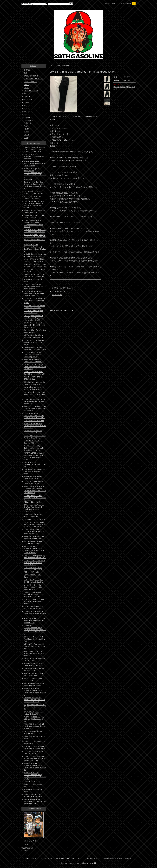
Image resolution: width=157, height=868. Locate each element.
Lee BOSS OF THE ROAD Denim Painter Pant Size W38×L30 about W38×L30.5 (35, 563)
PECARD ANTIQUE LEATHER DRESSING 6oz (33, 378)
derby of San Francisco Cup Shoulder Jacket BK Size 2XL (33, 795)
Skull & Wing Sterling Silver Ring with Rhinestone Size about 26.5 (35, 557)
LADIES (26, 102)
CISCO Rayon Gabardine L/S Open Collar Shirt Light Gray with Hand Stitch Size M (34, 318)
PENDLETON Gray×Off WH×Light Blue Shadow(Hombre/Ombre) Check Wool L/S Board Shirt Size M (35, 173)
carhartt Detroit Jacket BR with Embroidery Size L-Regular (34, 607)
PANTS (57, 65)
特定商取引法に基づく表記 (113, 858)
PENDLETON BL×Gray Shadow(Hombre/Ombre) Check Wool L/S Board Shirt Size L (35, 692)
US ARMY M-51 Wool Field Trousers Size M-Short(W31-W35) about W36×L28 (33, 570)
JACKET (26, 85)
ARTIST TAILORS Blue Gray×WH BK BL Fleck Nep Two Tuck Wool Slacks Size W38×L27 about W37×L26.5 (35, 456)
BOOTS (26, 108)
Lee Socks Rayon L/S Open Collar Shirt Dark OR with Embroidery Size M (33, 355)
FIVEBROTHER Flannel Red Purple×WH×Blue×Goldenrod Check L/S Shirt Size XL (34, 293)
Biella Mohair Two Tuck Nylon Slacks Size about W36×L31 (34, 388)
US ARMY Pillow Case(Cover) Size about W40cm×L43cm (34, 336)
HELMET (27, 129)
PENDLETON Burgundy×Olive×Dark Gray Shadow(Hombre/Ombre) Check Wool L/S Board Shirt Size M (35, 184)
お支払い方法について (78, 858)
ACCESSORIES (28, 120)
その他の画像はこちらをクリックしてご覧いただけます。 (72, 216)
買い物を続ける (57, 295)
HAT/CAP (27, 117)
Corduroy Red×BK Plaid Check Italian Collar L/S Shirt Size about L (35, 394)
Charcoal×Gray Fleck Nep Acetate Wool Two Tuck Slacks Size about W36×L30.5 (34, 700)
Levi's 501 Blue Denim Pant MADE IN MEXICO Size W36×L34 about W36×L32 (35, 286)
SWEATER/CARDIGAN (31, 91)
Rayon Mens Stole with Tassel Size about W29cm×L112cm (34, 537)
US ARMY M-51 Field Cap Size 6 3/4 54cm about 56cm (34, 669)
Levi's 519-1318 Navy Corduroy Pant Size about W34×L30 (35, 437)
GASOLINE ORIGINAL (31, 76)
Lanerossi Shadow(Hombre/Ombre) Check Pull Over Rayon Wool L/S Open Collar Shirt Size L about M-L (35, 630)
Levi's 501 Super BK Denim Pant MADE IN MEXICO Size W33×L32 (35, 255)
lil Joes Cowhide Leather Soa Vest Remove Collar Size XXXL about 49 (34, 653)
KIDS (25, 105)
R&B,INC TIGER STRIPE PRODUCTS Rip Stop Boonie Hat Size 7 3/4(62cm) (35, 164)
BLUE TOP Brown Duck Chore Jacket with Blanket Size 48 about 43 (34, 601)
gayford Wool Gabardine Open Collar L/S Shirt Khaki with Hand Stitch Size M (35, 408)
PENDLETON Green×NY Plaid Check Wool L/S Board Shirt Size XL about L (35, 726)
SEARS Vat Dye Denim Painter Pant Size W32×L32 (34, 674)
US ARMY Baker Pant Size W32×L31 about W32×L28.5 (33, 192)
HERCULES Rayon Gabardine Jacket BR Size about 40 (34, 542)
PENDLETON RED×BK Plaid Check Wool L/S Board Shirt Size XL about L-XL (35, 426)
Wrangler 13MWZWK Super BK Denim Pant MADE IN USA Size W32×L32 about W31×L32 (34, 149)
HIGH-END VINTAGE (31, 82)
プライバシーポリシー (61, 858)
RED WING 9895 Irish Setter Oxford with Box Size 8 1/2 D (34, 664)
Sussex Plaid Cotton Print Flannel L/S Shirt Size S (33, 197)
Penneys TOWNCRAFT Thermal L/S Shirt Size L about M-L (35, 307)
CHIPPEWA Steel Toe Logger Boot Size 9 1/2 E (34, 442)
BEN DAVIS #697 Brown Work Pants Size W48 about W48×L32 (35, 747)
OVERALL (27, 97)
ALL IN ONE (28, 99)
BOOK (26, 138)
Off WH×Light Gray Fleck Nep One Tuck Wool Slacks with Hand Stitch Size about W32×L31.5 (34, 508)
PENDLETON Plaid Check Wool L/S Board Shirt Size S (34, 212)
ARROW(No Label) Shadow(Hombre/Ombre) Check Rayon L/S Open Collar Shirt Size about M (34, 550)
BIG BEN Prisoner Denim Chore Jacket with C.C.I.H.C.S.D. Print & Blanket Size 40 (35, 325)
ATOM (129, 858)
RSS (125, 858)
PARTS (26, 126)
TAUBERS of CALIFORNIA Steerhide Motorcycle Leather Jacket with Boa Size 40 (34, 594)
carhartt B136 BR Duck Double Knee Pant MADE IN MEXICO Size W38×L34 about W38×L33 (35, 524)
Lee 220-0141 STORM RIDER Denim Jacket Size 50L (33, 752)
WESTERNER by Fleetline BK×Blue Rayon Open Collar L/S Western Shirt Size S (35, 801)
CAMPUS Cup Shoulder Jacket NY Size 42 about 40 (34, 713)
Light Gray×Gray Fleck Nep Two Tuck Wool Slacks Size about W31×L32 (35, 471)
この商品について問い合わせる (62, 288)
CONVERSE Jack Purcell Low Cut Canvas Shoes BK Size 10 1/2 (35, 383)
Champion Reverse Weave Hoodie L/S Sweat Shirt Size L (34, 432)
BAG (25, 114)
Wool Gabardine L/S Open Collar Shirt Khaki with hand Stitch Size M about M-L (33, 448)
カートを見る (129, 3)
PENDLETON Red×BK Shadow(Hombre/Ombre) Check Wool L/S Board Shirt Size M (35, 248)
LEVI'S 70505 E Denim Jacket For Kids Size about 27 (35, 217)
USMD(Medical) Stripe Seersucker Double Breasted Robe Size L (34, 156)
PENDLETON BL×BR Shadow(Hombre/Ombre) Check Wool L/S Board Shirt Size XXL (35, 767)
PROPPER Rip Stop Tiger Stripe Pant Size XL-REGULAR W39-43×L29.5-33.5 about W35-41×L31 (34, 204)
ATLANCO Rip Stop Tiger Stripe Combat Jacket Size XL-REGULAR (35, 236)
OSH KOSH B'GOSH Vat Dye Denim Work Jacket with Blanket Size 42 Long (35, 367)
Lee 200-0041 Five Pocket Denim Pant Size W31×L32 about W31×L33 (33, 587)
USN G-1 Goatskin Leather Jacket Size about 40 (33, 515)
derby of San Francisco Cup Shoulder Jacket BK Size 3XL (33, 581)
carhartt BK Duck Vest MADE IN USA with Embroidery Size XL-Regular (35, 301)
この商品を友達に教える (60, 291)
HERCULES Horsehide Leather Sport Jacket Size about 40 (34, 684)
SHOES (26, 111)
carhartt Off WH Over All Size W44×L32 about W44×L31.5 (34, 260)
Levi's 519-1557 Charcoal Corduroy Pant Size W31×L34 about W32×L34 (34, 531)
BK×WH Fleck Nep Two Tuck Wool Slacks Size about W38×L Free (34, 639)
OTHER (26, 135)
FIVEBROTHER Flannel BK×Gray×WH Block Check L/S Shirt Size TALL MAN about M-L (34, 416)
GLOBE (26, 132)
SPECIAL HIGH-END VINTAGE (34, 79)
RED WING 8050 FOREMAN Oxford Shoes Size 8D (33, 478)
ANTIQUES (27, 123)
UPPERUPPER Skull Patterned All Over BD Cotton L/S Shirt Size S (35, 231)
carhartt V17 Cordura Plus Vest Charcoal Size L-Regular (35, 483)
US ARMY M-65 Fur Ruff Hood (34, 421)
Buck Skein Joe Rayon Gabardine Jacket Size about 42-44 (35, 464)
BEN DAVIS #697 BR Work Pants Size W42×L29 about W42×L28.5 (35, 265)
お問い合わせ (48, 858)
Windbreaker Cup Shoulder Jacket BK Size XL (33, 732)
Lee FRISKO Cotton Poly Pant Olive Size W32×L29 (34, 312)
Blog (26, 850)
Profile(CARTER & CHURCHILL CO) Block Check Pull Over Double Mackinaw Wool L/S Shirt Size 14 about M (35, 490)
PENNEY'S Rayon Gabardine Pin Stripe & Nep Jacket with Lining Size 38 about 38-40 (35, 758)
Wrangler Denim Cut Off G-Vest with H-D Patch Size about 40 (35, 275)
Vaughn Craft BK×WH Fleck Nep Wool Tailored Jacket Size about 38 (35, 707)
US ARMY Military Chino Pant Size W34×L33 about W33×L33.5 (35, 349)
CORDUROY (66, 65)
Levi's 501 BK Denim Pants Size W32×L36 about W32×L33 (34, 373)
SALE (26, 73)
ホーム (28, 858)
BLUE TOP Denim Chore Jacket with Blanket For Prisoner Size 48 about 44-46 (34, 621)
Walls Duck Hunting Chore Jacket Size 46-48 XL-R (33, 679)
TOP (51, 65)
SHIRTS (26, 88)
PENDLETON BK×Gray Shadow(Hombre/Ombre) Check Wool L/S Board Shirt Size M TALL (35, 776)
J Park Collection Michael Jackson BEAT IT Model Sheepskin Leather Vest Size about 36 (33, 224)
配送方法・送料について (95, 858)
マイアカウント (113, 3)
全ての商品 (28, 70)
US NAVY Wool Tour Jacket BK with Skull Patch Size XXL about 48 (34, 646)
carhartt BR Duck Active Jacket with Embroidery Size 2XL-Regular (34, 342)
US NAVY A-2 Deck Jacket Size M (35, 519)
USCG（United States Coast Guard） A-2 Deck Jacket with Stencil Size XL (34, 784)
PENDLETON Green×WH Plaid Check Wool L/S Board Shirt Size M (35, 613)
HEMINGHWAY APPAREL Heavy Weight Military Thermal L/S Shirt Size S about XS (35, 401)
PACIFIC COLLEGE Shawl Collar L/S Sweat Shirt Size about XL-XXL (34, 719)
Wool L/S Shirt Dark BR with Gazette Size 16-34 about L (33, 361)
